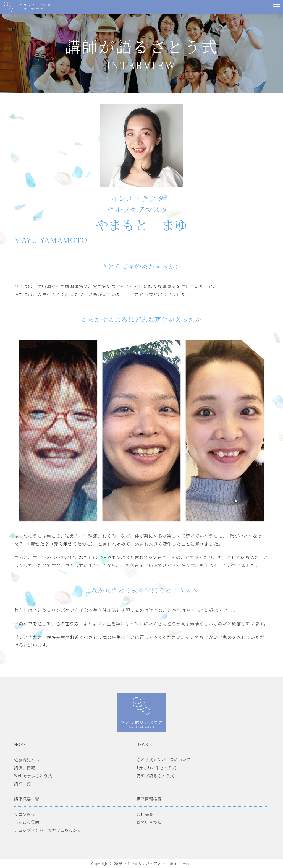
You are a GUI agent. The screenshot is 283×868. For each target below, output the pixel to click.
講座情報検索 (149, 799)
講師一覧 (23, 784)
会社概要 (145, 814)
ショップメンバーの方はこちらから (48, 830)
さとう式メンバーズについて (164, 759)
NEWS (142, 744)
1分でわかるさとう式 (157, 767)
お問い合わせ (149, 822)
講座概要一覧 (27, 799)
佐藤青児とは (27, 759)
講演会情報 (25, 767)
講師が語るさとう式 (155, 776)
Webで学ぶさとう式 (33, 776)
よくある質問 (27, 822)
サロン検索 (25, 814)
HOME (20, 744)
